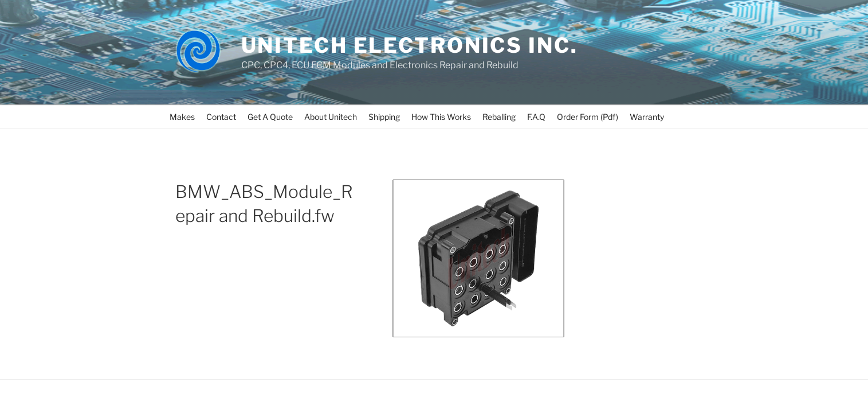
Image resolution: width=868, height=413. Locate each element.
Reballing (499, 117)
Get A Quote (270, 117)
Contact (221, 117)
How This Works (441, 117)
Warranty (647, 117)
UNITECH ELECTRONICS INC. (410, 45)
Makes (182, 117)
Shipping (384, 117)
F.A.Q (536, 117)
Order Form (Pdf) (588, 117)
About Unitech (331, 117)
